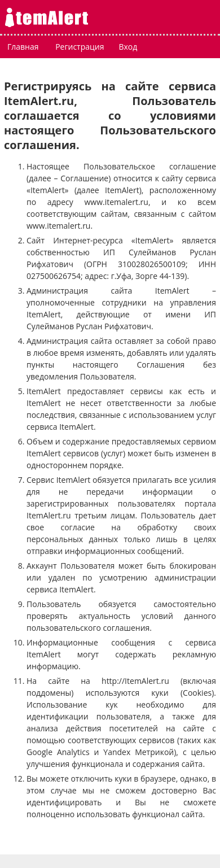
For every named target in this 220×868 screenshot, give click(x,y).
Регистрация (80, 47)
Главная (23, 47)
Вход (128, 47)
